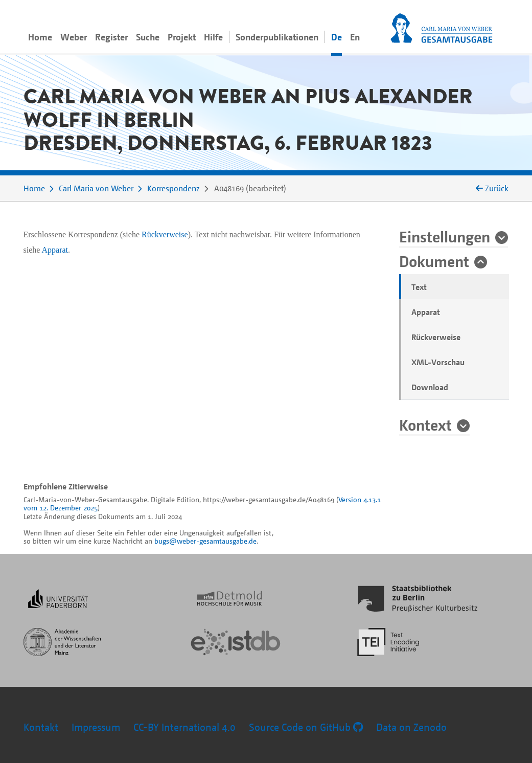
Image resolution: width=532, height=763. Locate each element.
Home (40, 37)
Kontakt (41, 727)
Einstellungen (445, 236)
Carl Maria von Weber (96, 188)
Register (111, 37)
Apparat (426, 312)
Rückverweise (436, 337)
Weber (74, 37)
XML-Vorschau (438, 362)
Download (430, 387)
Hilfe (213, 37)
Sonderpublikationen (277, 37)
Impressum (96, 727)
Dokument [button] (434, 261)
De (337, 37)
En (355, 37)
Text (419, 287)
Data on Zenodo (411, 727)
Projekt (182, 37)
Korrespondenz (174, 188)
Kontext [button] (425, 424)
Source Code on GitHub (306, 727)
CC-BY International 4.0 (184, 727)
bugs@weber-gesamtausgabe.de (205, 541)
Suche (148, 37)
